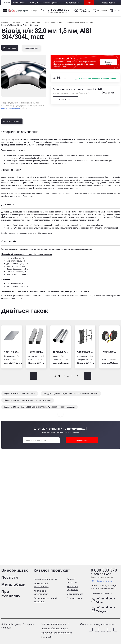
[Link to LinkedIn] (109, 630)
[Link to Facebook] (91, 630)
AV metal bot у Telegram (103, 609)
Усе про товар (10, 48)
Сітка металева (75, 594)
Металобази (14, 584)
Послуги (34, 3)
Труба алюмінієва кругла (61, 352)
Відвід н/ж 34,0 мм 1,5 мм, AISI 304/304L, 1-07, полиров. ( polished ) (71, 394)
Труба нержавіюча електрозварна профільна (36, 352)
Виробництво (19, 3)
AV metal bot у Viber (103, 600)
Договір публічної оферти (54, 628)
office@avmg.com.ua (102, 581)
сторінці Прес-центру (24, 196)
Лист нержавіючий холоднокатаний (12, 352)
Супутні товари (75, 598)
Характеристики (31, 48)
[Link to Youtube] (115, 630)
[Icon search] (43, 11)
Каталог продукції (52, 570)
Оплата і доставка (52, 3)
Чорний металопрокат (45, 579)
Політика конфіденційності (55, 624)
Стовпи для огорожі (85, 352)
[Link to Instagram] (97, 630)
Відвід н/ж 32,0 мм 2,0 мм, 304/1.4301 (20, 394)
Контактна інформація (101, 593)
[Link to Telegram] (103, 630)
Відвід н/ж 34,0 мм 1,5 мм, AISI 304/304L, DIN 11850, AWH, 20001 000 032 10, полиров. (39, 407)
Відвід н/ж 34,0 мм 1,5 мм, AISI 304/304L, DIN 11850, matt (28, 400)
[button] (33, 376)
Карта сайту (47, 637)
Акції (89, 3)
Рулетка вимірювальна (109, 352)
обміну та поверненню (11, 108)
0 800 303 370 (59, 10)
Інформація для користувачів (56, 633)
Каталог (6, 3)
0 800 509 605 (101, 574)
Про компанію (11, 593)
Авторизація (102, 11)
